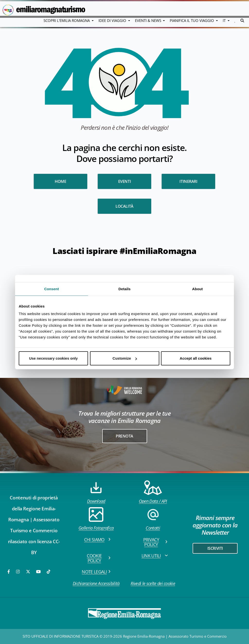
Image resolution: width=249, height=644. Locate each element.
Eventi (125, 181)
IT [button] (225, 20)
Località (124, 206)
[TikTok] (49, 572)
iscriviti (215, 548)
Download (96, 492)
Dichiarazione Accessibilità (96, 583)
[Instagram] (18, 572)
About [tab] (197, 289)
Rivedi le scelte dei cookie (153, 583)
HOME (60, 181)
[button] (235, 20)
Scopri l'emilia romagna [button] (67, 20)
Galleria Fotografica (96, 519)
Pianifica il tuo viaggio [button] (192, 20)
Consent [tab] (52, 289)
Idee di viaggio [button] (113, 20)
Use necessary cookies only (53, 358)
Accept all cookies (196, 358)
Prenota (124, 436)
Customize (125, 358)
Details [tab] (124, 289)
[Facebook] (9, 572)
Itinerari (188, 181)
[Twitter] (28, 572)
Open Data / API (153, 492)
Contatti (153, 519)
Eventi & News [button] (149, 20)
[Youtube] (39, 572)
